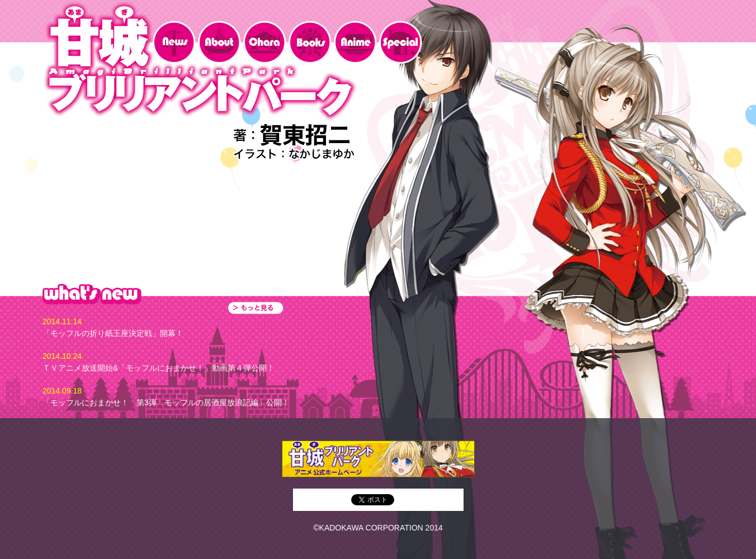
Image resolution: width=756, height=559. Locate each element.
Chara (265, 42)
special (401, 42)
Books (310, 42)
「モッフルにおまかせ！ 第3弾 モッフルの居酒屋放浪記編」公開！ (166, 402)
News (174, 42)
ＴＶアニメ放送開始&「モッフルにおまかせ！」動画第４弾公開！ (159, 368)
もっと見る (256, 308)
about (219, 42)
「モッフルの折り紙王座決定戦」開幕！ (113, 333)
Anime (355, 42)
